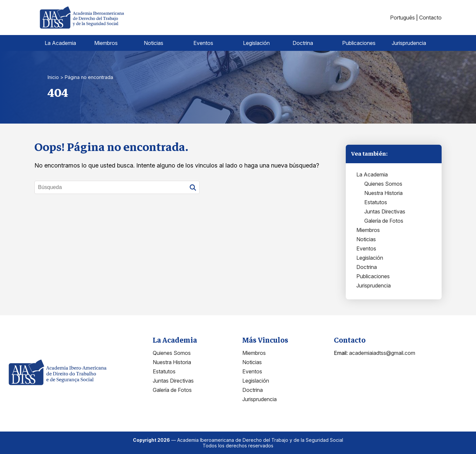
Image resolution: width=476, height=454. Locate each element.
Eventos (203, 43)
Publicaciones (359, 43)
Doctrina (303, 43)
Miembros (106, 43)
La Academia (60, 43)
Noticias (154, 43)
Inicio (53, 77)
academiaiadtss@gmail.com (382, 353)
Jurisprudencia (409, 43)
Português (402, 18)
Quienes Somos (383, 184)
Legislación (256, 43)
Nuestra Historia (383, 193)
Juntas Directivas (385, 211)
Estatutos (376, 202)
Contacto (430, 18)
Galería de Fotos (384, 221)
